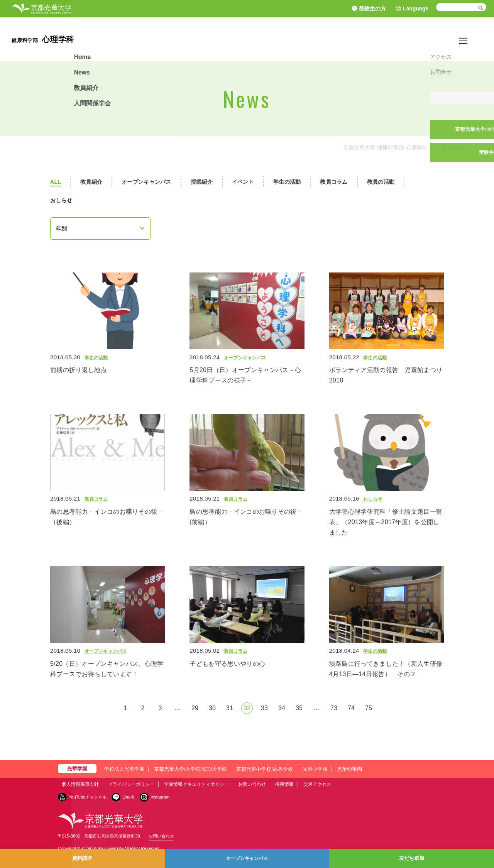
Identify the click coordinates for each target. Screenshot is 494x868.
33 (264, 708)
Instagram (160, 797)
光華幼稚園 (349, 769)
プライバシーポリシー (131, 784)
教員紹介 (428, 39)
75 (369, 708)
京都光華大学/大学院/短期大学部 (190, 769)
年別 (61, 228)
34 (282, 708)
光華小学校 (315, 769)
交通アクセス (317, 784)
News (402, 39)
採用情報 (284, 784)
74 (351, 708)
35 (299, 708)
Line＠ (129, 797)
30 (212, 708)
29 (195, 708)
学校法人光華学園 (124, 769)
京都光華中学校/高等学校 (265, 769)
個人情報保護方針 (80, 784)
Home (378, 39)
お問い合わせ (252, 784)
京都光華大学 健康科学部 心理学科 (385, 147)
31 (230, 708)
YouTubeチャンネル (88, 797)
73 (334, 708)
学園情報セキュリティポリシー (196, 784)
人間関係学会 (465, 39)
